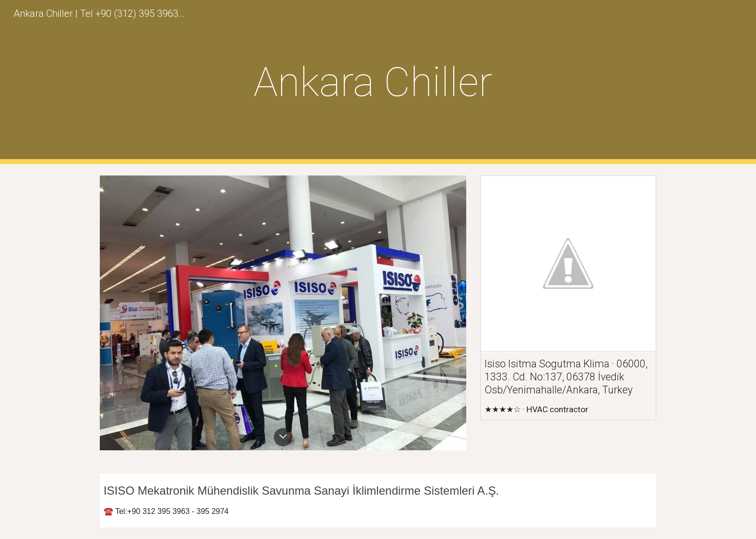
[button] (283, 437)
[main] (378, 82)
